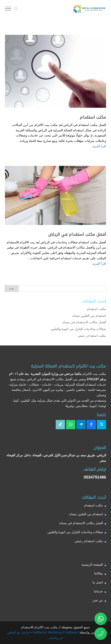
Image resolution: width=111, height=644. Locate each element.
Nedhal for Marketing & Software (55, 632)
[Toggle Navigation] (8, 9)
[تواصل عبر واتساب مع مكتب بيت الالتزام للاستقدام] (101, 619)
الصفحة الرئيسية (92, 565)
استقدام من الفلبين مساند (89, 316)
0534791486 (95, 477)
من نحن (98, 600)
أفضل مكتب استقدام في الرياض (77, 234)
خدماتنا (98, 591)
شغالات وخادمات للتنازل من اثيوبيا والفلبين (78, 329)
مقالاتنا (99, 573)
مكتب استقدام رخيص (92, 336)
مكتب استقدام (93, 117)
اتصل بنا (98, 582)
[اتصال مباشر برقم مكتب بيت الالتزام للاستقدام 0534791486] (101, 634)
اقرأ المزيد (99, 146)
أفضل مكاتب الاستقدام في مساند (84, 322)
